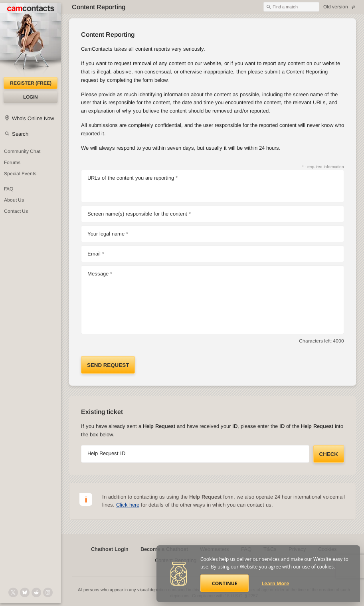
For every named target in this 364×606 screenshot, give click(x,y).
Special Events (20, 174)
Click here (128, 505)
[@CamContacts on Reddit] (36, 592)
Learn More (276, 583)
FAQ (9, 189)
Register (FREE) (31, 83)
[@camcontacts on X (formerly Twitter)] (13, 592)
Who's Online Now (33, 118)
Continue (225, 583)
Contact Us (16, 211)
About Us (14, 200)
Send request (108, 365)
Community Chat (22, 151)
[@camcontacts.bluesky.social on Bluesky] (25, 592)
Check (329, 454)
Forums (12, 162)
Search (20, 134)
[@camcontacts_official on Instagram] (48, 592)
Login (31, 97)
